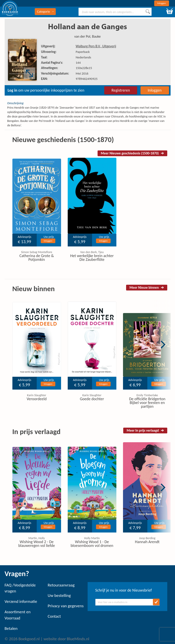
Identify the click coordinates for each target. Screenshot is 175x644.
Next (163, 344)
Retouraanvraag (61, 585)
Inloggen (162, 3)
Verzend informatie (21, 601)
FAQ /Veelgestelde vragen (20, 588)
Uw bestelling (59, 595)
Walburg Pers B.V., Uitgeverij (96, 46)
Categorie (45, 12)
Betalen (11, 628)
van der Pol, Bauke (87, 36)
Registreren (121, 90)
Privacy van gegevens (66, 606)
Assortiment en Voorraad (18, 615)
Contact (54, 616)
